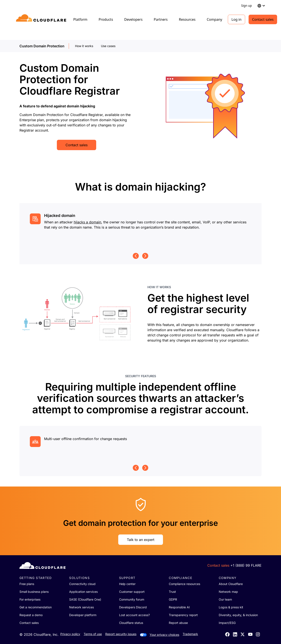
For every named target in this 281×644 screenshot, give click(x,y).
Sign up (247, 6)
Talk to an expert (141, 540)
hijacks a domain (87, 222)
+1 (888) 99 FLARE (246, 565)
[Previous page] (136, 256)
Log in (236, 19)
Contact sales (263, 19)
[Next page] (145, 256)
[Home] (42, 19)
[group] (140, 224)
